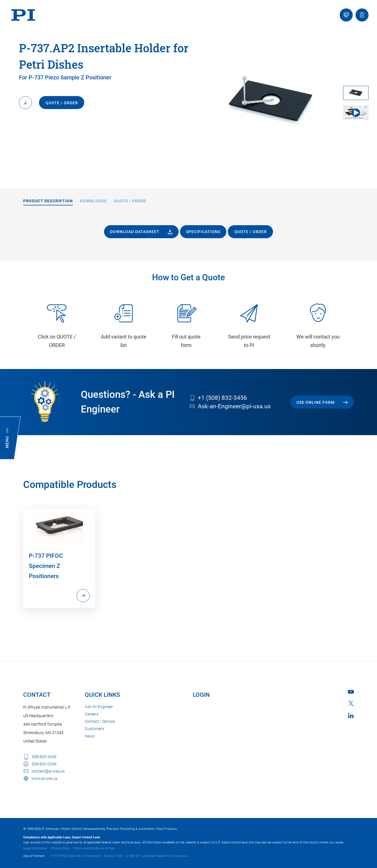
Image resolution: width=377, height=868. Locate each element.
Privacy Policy (61, 848)
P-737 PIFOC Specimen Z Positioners (76, 856)
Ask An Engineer (99, 707)
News (90, 736)
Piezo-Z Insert (114, 856)
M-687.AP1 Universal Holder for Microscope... (158, 856)
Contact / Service (100, 721)
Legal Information (35, 848)
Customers (94, 729)
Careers (92, 714)
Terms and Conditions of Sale (94, 848)
